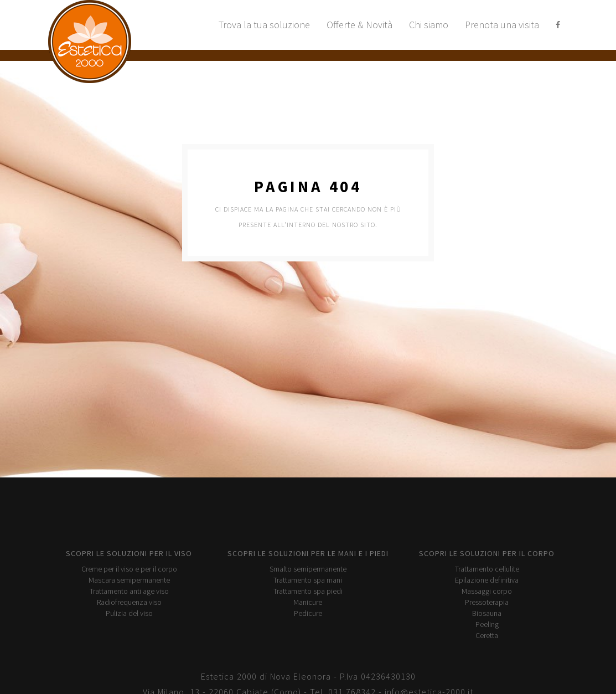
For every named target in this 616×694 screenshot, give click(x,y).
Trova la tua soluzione (264, 25)
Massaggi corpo (487, 591)
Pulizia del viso (129, 613)
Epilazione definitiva (487, 580)
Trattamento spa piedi (308, 591)
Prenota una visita (502, 25)
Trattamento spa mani (308, 580)
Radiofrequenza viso (129, 602)
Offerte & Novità (359, 25)
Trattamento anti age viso (129, 591)
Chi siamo (429, 25)
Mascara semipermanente (129, 580)
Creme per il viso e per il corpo (129, 569)
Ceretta (487, 635)
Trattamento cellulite (487, 569)
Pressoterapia (487, 602)
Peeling (487, 624)
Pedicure (308, 613)
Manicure (308, 602)
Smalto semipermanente (308, 569)
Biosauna (487, 613)
